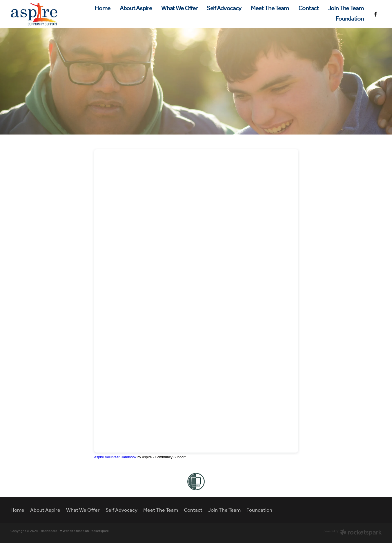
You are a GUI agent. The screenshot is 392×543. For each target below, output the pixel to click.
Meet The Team (270, 8)
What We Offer (179, 8)
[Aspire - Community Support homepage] (48, 14)
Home (102, 8)
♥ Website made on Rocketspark (84, 531)
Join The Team (346, 8)
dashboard (49, 531)
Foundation (350, 19)
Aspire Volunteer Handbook (115, 457)
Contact (309, 8)
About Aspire (136, 8)
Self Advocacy (224, 8)
